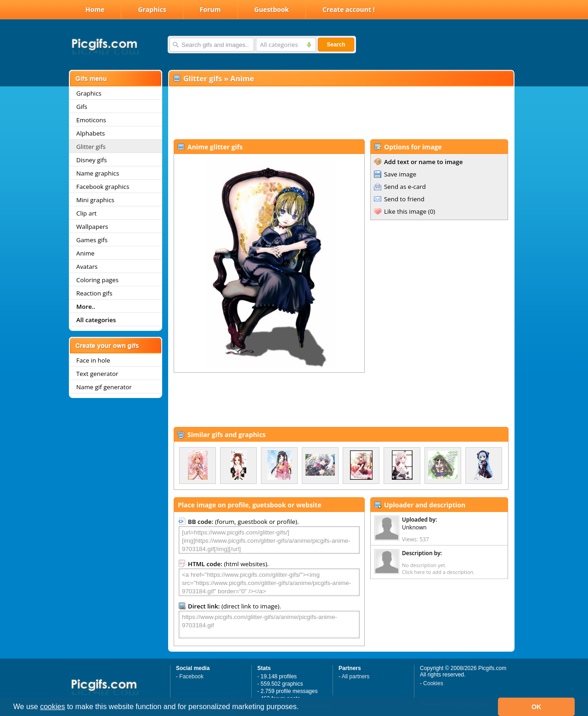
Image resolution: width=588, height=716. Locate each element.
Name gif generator (104, 387)
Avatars (87, 267)
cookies (52, 707)
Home (95, 9)
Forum (210, 9)
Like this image (405, 211)
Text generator (97, 374)
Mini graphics (95, 200)
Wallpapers (92, 227)
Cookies (433, 683)
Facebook (191, 676)
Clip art (86, 213)
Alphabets (90, 133)
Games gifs (92, 240)
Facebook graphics (103, 187)
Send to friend (404, 199)
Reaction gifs (94, 293)
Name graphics (98, 173)
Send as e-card (405, 187)
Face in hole (93, 360)
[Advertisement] (341, 113)
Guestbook (272, 9)
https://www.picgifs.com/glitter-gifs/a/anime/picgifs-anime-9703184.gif (269, 625)
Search (336, 45)
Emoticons (91, 120)
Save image (400, 174)
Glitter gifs (91, 147)
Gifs (82, 107)
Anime (85, 253)
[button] (302, 708)
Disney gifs (92, 160)
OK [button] (537, 707)
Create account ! (349, 9)
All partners (356, 676)
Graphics (152, 9)
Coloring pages (97, 280)
